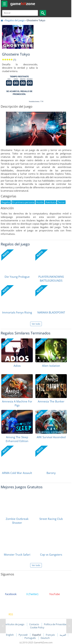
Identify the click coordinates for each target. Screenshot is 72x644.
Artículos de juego (15, 624)
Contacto (34, 624)
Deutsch (45, 638)
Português (30, 638)
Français (51, 635)
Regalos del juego (15, 20)
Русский (23, 635)
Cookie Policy (37, 627)
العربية (63, 635)
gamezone (23, 4)
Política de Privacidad (55, 624)
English (10, 635)
